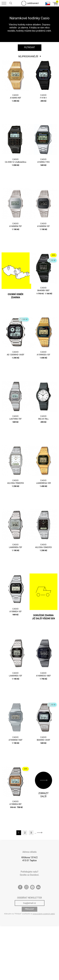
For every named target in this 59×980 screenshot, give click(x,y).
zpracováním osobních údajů (44, 914)
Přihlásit (29, 909)
